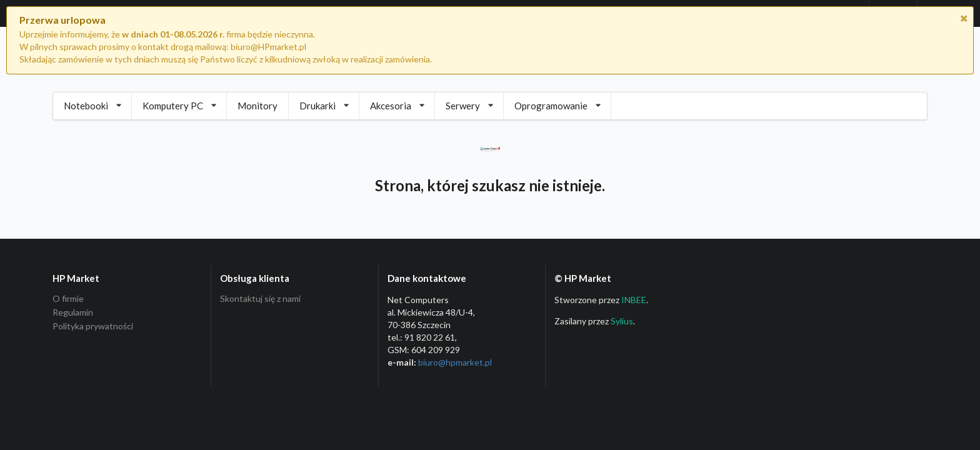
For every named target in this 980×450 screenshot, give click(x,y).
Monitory (257, 106)
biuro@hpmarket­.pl (455, 362)
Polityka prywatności (93, 326)
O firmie (68, 299)
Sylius (622, 321)
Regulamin (73, 312)
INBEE (634, 300)
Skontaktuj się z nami (260, 299)
